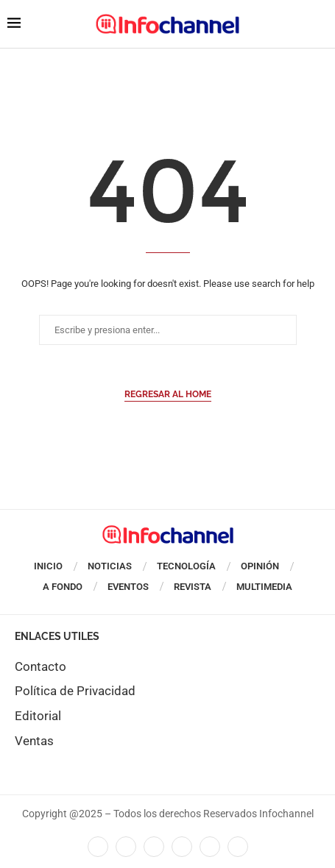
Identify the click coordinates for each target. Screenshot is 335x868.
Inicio (48, 566)
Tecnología (186, 566)
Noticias (110, 566)
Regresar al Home (168, 394)
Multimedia (264, 587)
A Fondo (63, 587)
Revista (193, 587)
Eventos (128, 587)
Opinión (260, 566)
